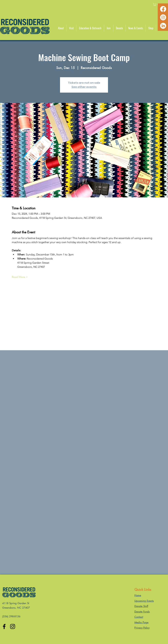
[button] (61, 28)
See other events (84, 87)
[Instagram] (163, 17)
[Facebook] (163, 9)
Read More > (20, 277)
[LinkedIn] (163, 26)
